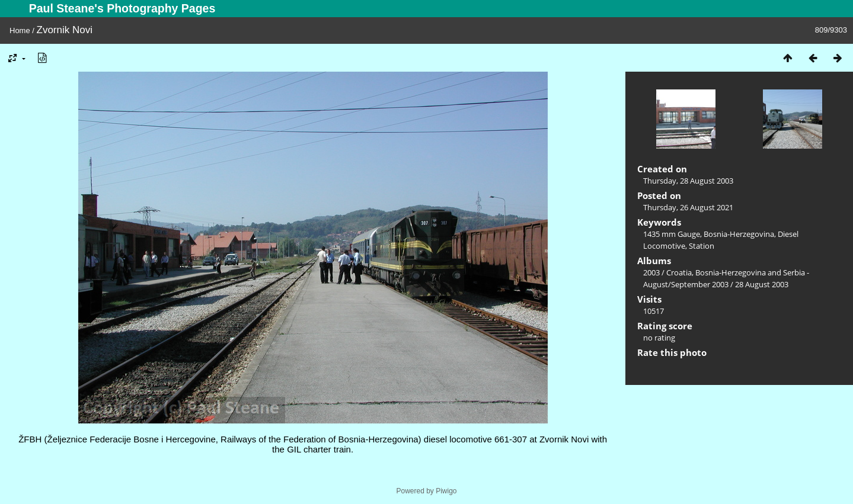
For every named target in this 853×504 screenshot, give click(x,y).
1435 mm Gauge (672, 234)
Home (20, 31)
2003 (651, 272)
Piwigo (446, 491)
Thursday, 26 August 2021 (688, 207)
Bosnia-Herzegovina (739, 234)
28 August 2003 (762, 284)
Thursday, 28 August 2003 (688, 181)
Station (702, 246)
